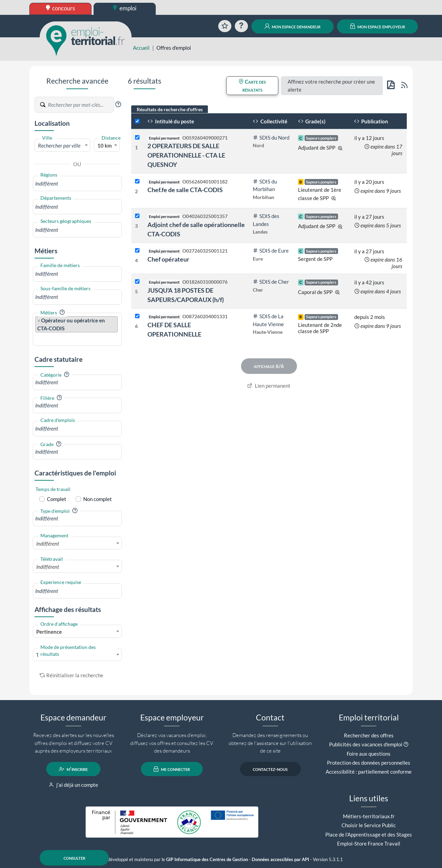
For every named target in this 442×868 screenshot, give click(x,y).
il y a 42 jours (369, 282)
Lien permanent (269, 386)
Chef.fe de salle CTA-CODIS (185, 190)
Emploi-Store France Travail (369, 843)
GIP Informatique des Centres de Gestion (207, 860)
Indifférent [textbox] (48, 544)
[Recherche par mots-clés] (80, 105)
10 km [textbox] (105, 145)
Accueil (141, 48)
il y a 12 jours (369, 138)
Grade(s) (312, 121)
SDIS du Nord (271, 138)
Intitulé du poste (171, 121)
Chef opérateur (168, 259)
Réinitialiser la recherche (71, 675)
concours (61, 8)
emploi (125, 8)
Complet (57, 499)
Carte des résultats (252, 86)
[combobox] (63, 145)
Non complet (98, 499)
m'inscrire (73, 769)
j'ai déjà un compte (73, 785)
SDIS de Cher (271, 282)
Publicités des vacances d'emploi (366, 744)
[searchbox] (77, 184)
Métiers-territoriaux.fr (369, 816)
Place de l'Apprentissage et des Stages (369, 834)
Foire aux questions (369, 754)
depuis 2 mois (370, 317)
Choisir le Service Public (369, 825)
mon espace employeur (378, 26)
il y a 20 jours (369, 182)
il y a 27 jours (369, 217)
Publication (371, 121)
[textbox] (63, 145)
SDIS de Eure (271, 251)
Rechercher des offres (369, 735)
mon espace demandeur (293, 26)
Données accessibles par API (280, 860)
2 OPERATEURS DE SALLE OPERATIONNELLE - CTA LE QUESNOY (186, 155)
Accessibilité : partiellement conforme (369, 772)
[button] (118, 104)
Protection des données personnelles (369, 763)
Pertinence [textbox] (49, 632)
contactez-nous (270, 769)
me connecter (172, 769)
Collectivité (270, 121)
